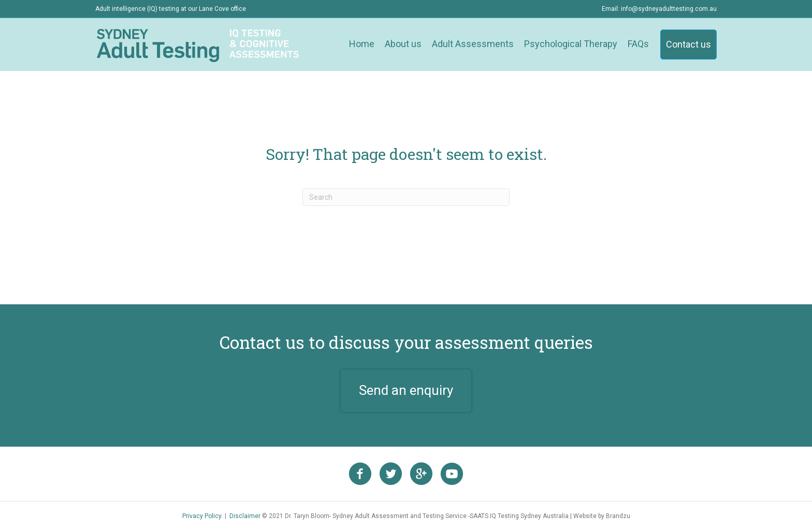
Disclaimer (245, 516)
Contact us (688, 44)
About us (403, 44)
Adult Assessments (473, 44)
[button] (406, 391)
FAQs (638, 44)
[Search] (406, 197)
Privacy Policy (202, 516)
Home (362, 44)
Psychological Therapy (571, 44)
